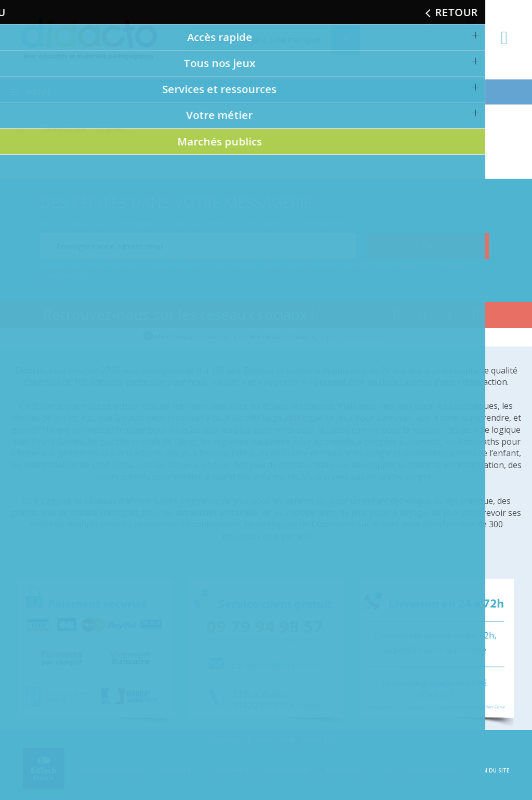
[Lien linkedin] (476, 316)
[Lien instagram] (449, 316)
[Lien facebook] (397, 316)
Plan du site (491, 770)
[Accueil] (22, 129)
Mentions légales (432, 770)
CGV (385, 770)
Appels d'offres (287, 770)
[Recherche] (346, 39)
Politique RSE (178, 770)
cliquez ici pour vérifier (353, 337)
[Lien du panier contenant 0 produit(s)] (463, 48)
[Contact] (504, 48)
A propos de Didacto (111, 770)
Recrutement (345, 770)
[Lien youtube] (423, 316)
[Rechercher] (268, 39)
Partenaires (231, 770)
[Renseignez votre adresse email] (198, 246)
